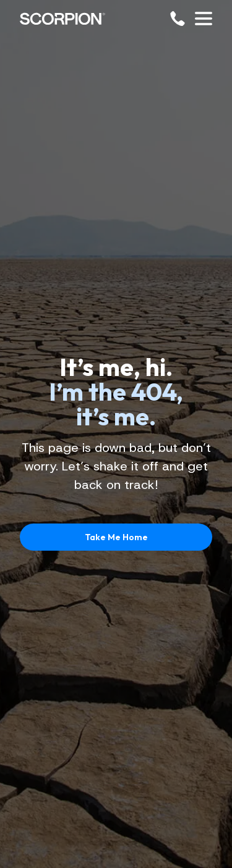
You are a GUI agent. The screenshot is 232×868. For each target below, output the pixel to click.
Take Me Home (116, 537)
